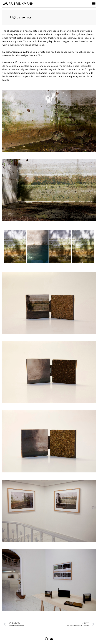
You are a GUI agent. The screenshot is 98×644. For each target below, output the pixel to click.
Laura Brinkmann (18, 4)
